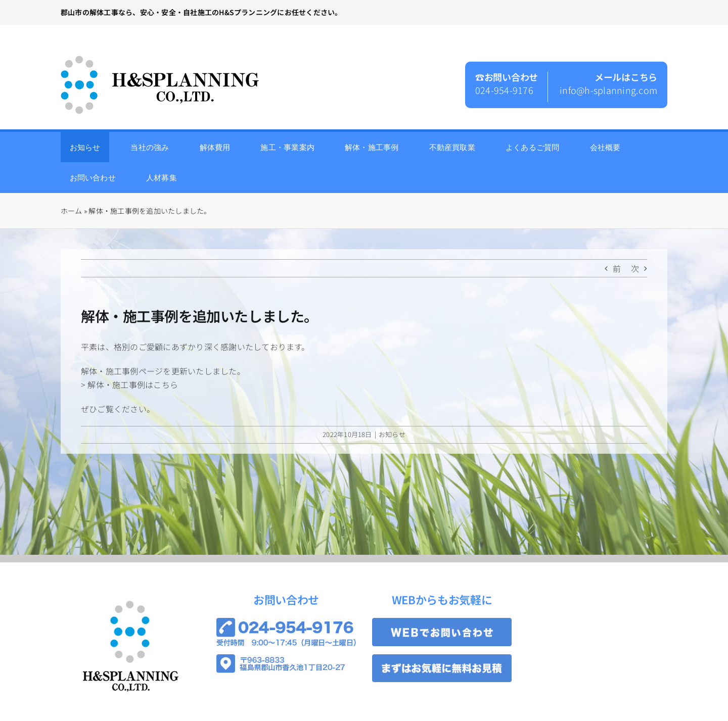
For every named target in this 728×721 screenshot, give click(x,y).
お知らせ (392, 434)
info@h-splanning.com (608, 90)
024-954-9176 (504, 90)
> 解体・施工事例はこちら (129, 384)
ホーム (72, 211)
